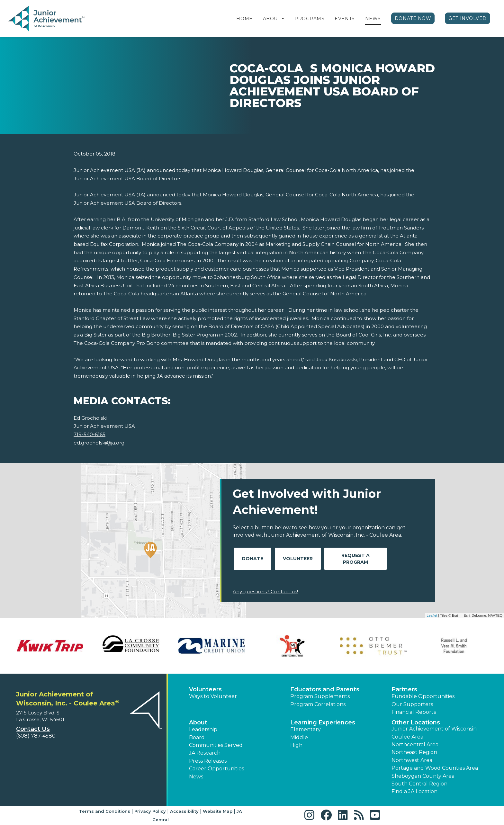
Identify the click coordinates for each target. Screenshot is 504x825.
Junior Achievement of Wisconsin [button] (434, 729)
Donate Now (413, 18)
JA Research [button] (205, 753)
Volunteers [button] (205, 689)
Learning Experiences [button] (323, 722)
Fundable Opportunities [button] (423, 696)
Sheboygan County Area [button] (423, 776)
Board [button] (197, 737)
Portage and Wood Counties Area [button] (435, 768)
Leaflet (432, 615)
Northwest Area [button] (412, 760)
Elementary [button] (306, 729)
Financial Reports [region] (414, 712)
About (272, 19)
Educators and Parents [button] (325, 689)
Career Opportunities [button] (216, 769)
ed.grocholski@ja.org (99, 443)
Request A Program (355, 559)
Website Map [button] (218, 811)
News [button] (196, 777)
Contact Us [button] (33, 729)
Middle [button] (299, 737)
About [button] (198, 722)
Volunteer (298, 559)
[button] (283, 19)
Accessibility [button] (184, 811)
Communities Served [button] (216, 745)
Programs (309, 19)
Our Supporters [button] (412, 704)
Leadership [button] (203, 729)
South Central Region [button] (419, 784)
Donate (252, 559)
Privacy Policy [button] (150, 811)
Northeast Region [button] (414, 752)
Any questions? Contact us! (265, 592)
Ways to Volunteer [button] (213, 696)
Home (244, 19)
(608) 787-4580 (36, 736)
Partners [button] (404, 689)
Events (345, 19)
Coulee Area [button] (407, 737)
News (373, 19)
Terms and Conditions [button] (105, 811)
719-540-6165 (90, 434)
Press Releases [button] (208, 761)
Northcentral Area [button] (415, 744)
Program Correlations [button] (318, 704)
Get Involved (468, 18)
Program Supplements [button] (320, 696)
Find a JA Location (414, 791)
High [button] (296, 745)
